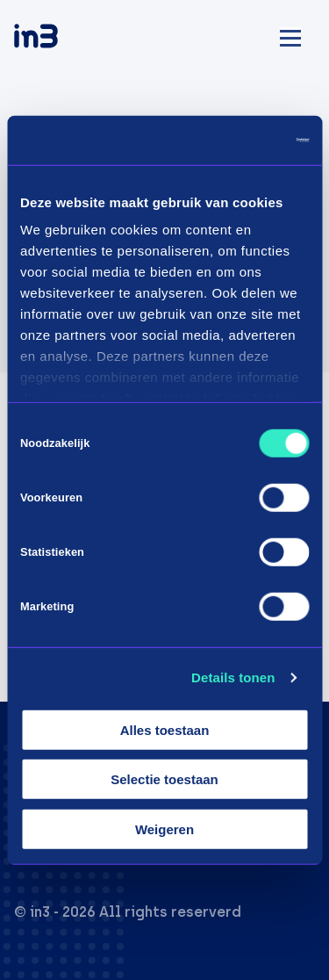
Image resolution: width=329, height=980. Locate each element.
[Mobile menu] (290, 36)
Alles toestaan (165, 729)
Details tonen (233, 677)
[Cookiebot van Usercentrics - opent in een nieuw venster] (234, 141)
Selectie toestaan (164, 779)
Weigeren (164, 829)
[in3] (67, 39)
